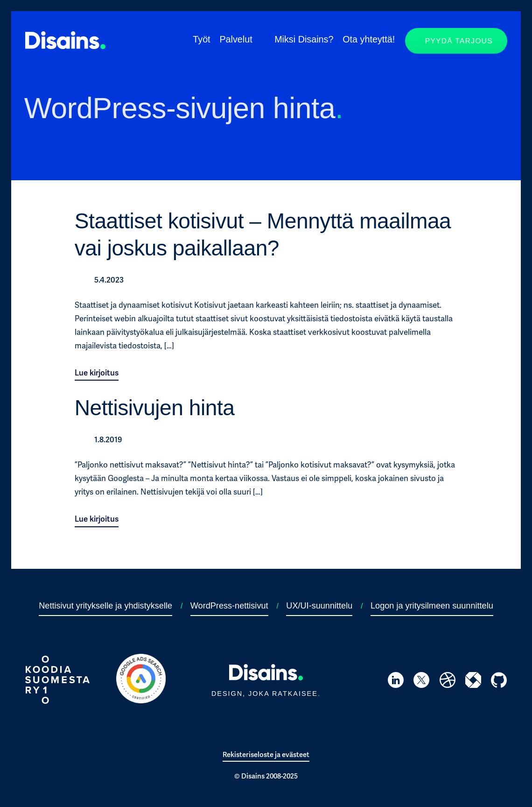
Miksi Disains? (304, 39)
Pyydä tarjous (458, 40)
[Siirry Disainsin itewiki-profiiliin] (473, 682)
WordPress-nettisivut (229, 606)
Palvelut (236, 39)
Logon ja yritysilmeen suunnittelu (432, 606)
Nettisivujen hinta (155, 408)
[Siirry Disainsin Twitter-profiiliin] (421, 682)
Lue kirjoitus (97, 373)
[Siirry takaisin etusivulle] (65, 46)
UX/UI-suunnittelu (319, 606)
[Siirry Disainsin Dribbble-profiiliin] (448, 682)
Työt (201, 39)
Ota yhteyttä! (369, 39)
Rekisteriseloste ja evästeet (266, 755)
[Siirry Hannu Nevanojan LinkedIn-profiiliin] (396, 682)
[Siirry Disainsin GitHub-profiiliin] (499, 682)
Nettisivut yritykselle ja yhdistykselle (105, 606)
